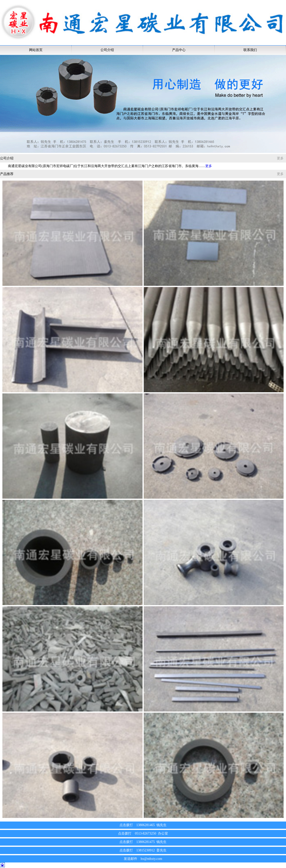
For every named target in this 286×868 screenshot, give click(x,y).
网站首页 (36, 50)
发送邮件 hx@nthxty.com (143, 859)
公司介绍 (107, 50)
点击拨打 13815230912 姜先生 (143, 850)
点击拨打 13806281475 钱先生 (143, 842)
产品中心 (179, 50)
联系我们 (250, 50)
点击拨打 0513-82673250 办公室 (143, 833)
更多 (280, 158)
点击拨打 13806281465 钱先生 (143, 825)
